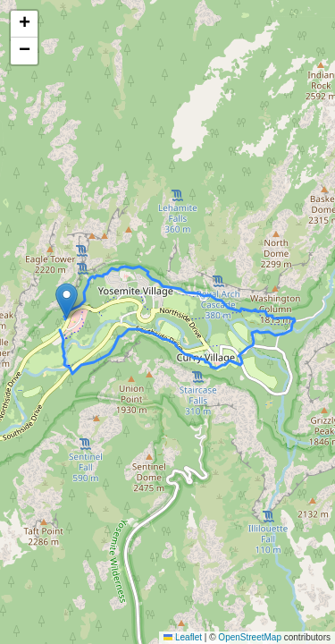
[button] (67, 301)
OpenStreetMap (250, 637)
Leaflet (183, 637)
